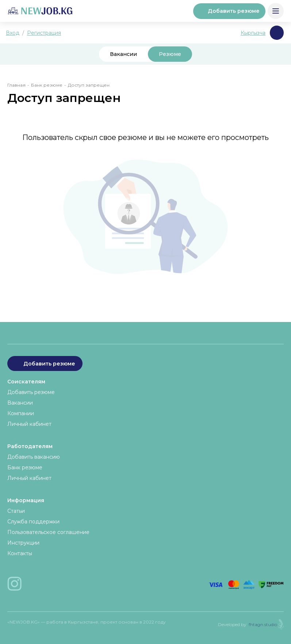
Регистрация (44, 33)
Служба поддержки (33, 522)
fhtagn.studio (263, 624)
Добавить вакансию (34, 457)
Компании (21, 413)
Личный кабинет (29, 424)
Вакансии (123, 54)
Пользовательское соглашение (48, 532)
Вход (13, 33)
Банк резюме (47, 85)
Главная (16, 85)
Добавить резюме (229, 11)
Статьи (16, 511)
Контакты (20, 553)
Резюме (170, 54)
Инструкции (23, 543)
